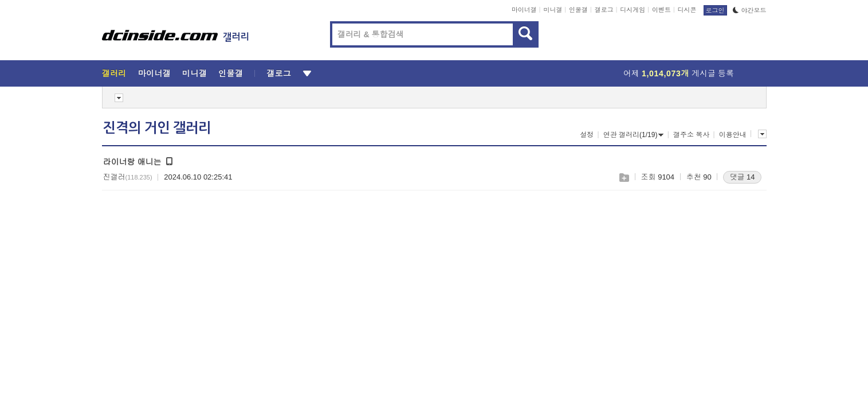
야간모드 (750, 10)
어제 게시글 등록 (679, 73)
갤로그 (604, 10)
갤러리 (114, 73)
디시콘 (687, 10)
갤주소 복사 (691, 135)
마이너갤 (524, 10)
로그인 (715, 10)
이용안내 (733, 135)
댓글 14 (742, 177)
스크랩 (624, 178)
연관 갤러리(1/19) (634, 135)
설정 (587, 135)
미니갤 (553, 10)
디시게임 (633, 10)
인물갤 (578, 10)
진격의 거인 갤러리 (157, 128)
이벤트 (661, 10)
